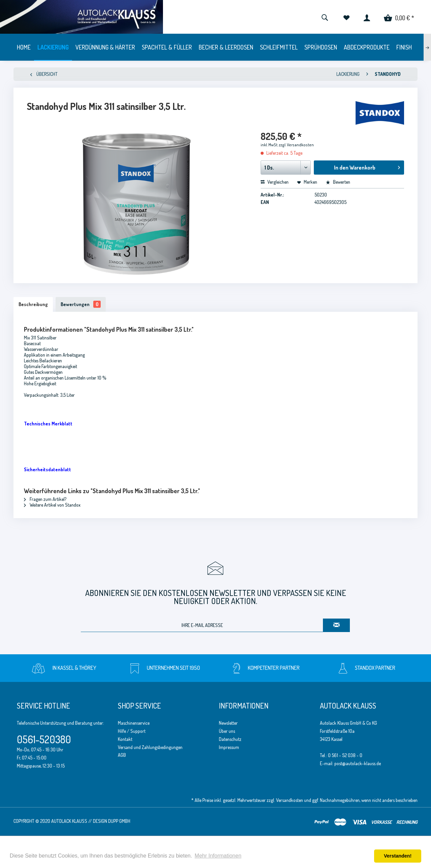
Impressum (229, 747)
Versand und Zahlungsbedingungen (150, 747)
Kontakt (125, 739)
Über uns (227, 731)
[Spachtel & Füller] (167, 47)
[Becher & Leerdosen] (226, 47)
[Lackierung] (53, 47)
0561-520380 (44, 739)
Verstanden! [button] (398, 856)
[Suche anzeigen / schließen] (325, 17)
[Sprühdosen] (321, 47)
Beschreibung (33, 304)
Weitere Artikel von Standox (52, 505)
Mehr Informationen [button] (218, 856)
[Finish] (404, 47)
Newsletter (228, 723)
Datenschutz (230, 739)
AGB (122, 755)
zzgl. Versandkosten (296, 145)
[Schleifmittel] (279, 47)
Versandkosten (290, 800)
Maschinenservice (134, 723)
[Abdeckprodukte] (367, 47)
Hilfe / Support (132, 731)
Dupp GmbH (119, 821)
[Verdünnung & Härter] (105, 47)
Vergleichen (275, 182)
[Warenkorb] (399, 17)
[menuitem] (325, 17)
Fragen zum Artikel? (45, 499)
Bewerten (338, 182)
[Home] (24, 47)
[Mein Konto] (367, 17)
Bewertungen (81, 304)
